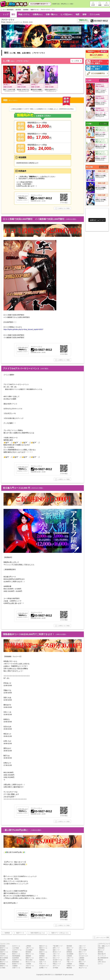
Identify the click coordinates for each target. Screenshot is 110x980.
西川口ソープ (57, 952)
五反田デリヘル (17, 960)
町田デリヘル (16, 954)
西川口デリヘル (30, 962)
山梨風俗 (82, 958)
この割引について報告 (62, 209)
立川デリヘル (16, 946)
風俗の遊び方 (102, 954)
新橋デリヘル (4, 966)
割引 (13, 14)
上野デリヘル (30, 948)
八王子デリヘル (17, 950)
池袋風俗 (7, 933)
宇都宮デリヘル (83, 966)
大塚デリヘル (16, 968)
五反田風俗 (16, 958)
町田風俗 (15, 952)
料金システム (24, 14)
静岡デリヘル (43, 958)
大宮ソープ (56, 954)
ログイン (100, 964)
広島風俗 (69, 956)
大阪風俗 (69, 950)
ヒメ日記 (66, 14)
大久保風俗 (29, 950)
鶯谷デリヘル (4, 962)
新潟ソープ (70, 948)
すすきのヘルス (83, 956)
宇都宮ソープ (71, 966)
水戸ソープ (56, 966)
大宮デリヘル (30, 966)
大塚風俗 (15, 966)
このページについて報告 (101, 937)
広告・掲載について (104, 946)
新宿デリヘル (4, 948)
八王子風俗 (16, 948)
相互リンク (101, 950)
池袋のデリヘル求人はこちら (60, 933)
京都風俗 (69, 964)
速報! (85, 14)
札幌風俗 (42, 960)
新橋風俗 (3, 964)
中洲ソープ (43, 964)
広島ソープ (82, 948)
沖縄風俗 (42, 950)
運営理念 (100, 952)
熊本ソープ (82, 952)
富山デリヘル (83, 968)
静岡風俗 (69, 952)
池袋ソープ (70, 960)
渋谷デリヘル (4, 956)
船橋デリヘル (30, 958)
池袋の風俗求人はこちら (38, 933)
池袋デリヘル (20, 933)
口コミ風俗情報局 (57, 975)
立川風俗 (3, 968)
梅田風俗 (28, 968)
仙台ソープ (56, 958)
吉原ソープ (43, 962)
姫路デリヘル (43, 952)
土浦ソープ (70, 958)
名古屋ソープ (57, 962)
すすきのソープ (44, 966)
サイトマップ (102, 956)
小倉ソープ (82, 946)
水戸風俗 (55, 968)
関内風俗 (28, 952)
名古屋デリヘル (57, 960)
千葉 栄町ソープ (58, 946)
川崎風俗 (82, 964)
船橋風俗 (28, 956)
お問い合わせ (102, 962)
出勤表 (38, 14)
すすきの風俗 (83, 950)
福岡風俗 (42, 956)
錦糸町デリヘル (17, 964)
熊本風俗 (69, 946)
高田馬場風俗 (16, 956)
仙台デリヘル (83, 954)
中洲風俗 (42, 954)
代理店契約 (101, 948)
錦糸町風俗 (16, 962)
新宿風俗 (3, 946)
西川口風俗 (29, 960)
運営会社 (100, 960)
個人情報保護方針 (103, 958)
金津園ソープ (43, 968)
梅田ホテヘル (43, 946)
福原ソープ (56, 950)
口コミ (95, 14)
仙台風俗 (82, 960)
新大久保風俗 (4, 958)
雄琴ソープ (56, 948)
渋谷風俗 (3, 954)
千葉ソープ (70, 962)
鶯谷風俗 (3, 960)
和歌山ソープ (57, 964)
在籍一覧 (52, 14)
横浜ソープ (82, 962)
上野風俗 (28, 946)
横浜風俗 (69, 968)
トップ (6, 14)
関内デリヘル (30, 954)
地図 (77, 14)
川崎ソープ (56, 956)
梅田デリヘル (43, 948)
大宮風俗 (28, 964)
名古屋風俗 (70, 954)
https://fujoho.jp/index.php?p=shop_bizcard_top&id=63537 (23, 329)
